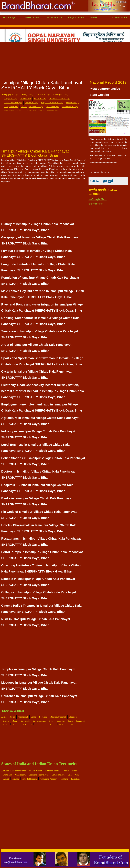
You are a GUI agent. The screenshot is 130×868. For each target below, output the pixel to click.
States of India (32, 17)
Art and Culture (119, 17)
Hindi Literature (54, 17)
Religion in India (76, 17)
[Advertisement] (65, 60)
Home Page (9, 17)
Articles (94, 17)
